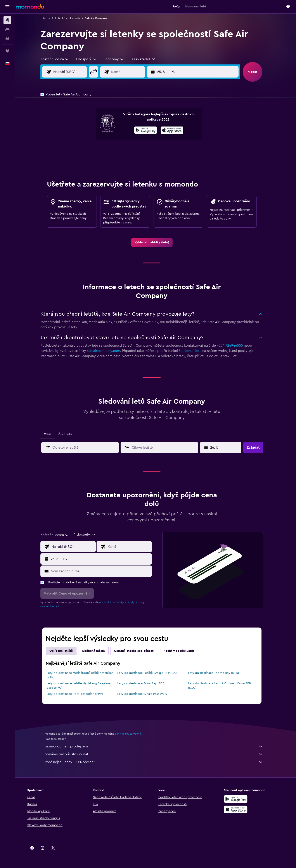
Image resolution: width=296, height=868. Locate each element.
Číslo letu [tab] (69, 434)
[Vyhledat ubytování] (7, 29)
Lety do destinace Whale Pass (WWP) (148, 694)
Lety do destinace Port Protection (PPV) (78, 694)
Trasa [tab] (51, 434)
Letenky (49, 18)
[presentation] (176, 130)
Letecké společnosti (71, 18)
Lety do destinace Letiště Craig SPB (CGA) (151, 673)
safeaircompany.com (107, 351)
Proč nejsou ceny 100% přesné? (158, 762)
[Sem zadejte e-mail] (104, 571)
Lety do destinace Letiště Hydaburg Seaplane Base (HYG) (82, 686)
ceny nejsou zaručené (132, 734)
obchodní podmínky (115, 602)
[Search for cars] (7, 38)
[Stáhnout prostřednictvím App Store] (176, 131)
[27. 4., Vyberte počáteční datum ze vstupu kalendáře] (225, 448)
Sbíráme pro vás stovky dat (158, 754)
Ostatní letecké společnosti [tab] (138, 651)
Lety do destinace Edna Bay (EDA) (145, 683)
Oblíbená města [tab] (97, 651)
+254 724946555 (234, 346)
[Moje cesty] (7, 51)
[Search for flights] (7, 20)
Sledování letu (194, 351)
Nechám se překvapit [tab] (183, 651)
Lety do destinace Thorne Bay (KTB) (217, 673)
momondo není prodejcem (158, 746)
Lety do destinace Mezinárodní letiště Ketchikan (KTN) (84, 675)
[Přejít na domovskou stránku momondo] (30, 7)
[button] (7, 7)
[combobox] (58, 59)
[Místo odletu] (77, 72)
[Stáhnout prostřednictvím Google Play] (149, 131)
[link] (156, 242)
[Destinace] (135, 72)
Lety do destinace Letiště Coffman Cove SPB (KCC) (223, 686)
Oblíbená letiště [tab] (65, 651)
